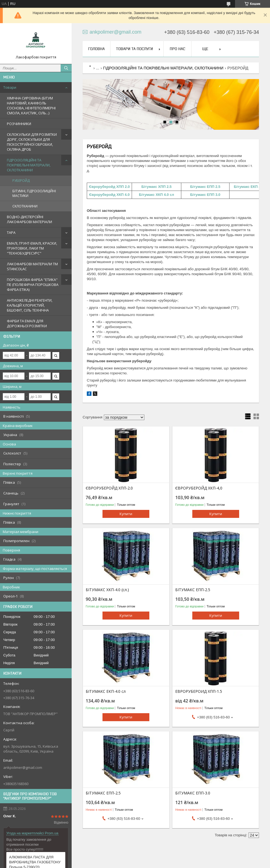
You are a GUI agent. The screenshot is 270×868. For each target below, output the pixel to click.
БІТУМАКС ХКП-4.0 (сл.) (107, 590)
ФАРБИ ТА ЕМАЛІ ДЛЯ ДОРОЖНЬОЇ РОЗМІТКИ (27, 323)
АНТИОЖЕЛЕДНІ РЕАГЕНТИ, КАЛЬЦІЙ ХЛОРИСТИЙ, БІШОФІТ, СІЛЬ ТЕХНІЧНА (30, 305)
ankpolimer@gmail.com (23, 767)
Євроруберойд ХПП (107, 187)
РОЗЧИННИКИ (19, 124)
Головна (96, 49)
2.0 (127, 187)
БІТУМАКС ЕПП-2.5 (193, 590)
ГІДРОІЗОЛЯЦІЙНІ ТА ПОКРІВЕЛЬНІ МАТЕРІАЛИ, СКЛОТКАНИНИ (29, 165)
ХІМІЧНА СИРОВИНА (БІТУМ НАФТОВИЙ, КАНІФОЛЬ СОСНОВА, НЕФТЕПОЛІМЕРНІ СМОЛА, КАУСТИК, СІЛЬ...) (31, 106)
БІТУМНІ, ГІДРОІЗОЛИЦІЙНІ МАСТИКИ (34, 193)
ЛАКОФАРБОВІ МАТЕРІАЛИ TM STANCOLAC (32, 266)
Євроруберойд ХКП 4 (108, 195)
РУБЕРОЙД (21, 181)
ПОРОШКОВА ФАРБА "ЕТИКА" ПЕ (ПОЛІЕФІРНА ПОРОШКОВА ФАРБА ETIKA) (33, 285)
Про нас (177, 49)
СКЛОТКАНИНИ (25, 206)
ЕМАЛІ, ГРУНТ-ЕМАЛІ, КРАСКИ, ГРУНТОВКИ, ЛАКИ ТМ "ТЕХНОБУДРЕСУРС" (32, 248)
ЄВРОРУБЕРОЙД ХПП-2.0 (109, 488)
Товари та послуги (134, 49)
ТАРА (11, 232)
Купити (126, 514)
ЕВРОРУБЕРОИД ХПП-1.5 (199, 691)
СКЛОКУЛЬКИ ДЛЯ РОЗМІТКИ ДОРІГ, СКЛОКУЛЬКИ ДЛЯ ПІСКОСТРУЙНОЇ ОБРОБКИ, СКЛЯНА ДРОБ (32, 142)
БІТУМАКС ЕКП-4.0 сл (106, 691)
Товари (10, 87)
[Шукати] (66, 68)
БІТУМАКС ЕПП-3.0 (193, 793)
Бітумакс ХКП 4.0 (154, 195)
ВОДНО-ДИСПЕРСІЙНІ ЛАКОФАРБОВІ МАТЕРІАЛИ (29, 219)
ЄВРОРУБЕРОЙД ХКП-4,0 (199, 488)
